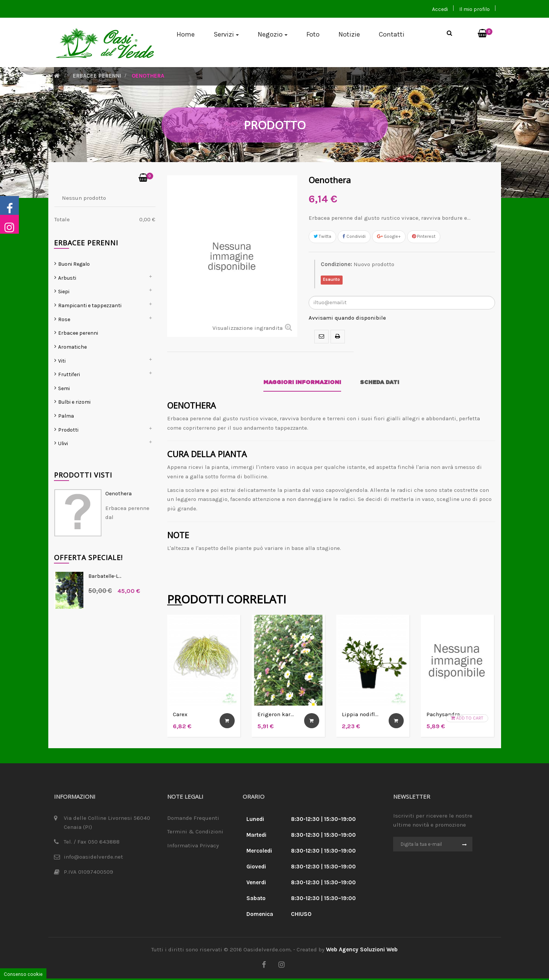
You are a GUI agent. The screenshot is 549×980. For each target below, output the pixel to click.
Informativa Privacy (193, 847)
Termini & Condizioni (195, 833)
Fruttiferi (69, 405)
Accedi (440, 9)
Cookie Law (182, 861)
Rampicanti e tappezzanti (90, 336)
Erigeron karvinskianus (286, 716)
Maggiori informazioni (302, 384)
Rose (64, 350)
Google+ (389, 237)
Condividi (354, 237)
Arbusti (67, 309)
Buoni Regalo (74, 295)
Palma (66, 447)
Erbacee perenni (78, 364)
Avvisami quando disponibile (347, 319)
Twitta (322, 237)
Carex (180, 716)
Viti (62, 391)
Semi (64, 419)
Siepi (64, 322)
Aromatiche (72, 378)
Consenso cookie (23, 974)
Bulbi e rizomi (74, 433)
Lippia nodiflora (363, 716)
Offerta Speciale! (88, 588)
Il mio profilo (474, 9)
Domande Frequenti (193, 819)
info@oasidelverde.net (93, 858)
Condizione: (336, 265)
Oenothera (118, 524)
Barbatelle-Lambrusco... (115, 607)
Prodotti (68, 461)
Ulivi (63, 474)
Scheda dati (380, 384)
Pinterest (424, 237)
